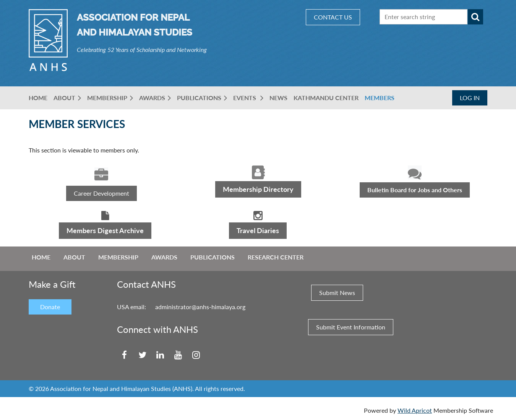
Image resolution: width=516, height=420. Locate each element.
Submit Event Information (351, 327)
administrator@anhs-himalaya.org (200, 307)
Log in (470, 98)
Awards (164, 257)
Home (41, 257)
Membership (118, 257)
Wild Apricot (415, 410)
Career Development (101, 193)
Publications (213, 257)
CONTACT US (333, 17)
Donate (50, 307)
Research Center (276, 257)
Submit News (337, 293)
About (74, 257)
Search (475, 17)
